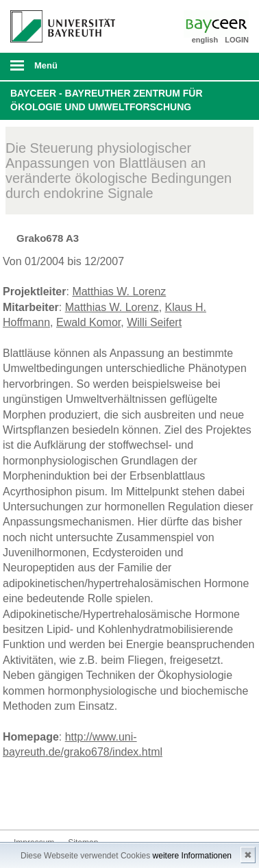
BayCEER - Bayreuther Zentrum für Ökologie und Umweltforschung (107, 100)
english (205, 40)
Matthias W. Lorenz (119, 292)
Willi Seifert (154, 322)
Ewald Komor (88, 322)
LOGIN (237, 40)
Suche (225, 66)
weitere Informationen (192, 856)
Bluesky (25, 804)
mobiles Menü (57, 70)
